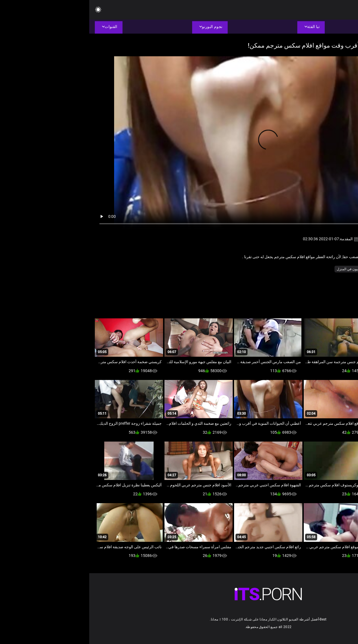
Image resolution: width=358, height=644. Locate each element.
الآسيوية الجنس (320, 269)
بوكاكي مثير (296, 269)
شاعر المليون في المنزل (265, 269)
